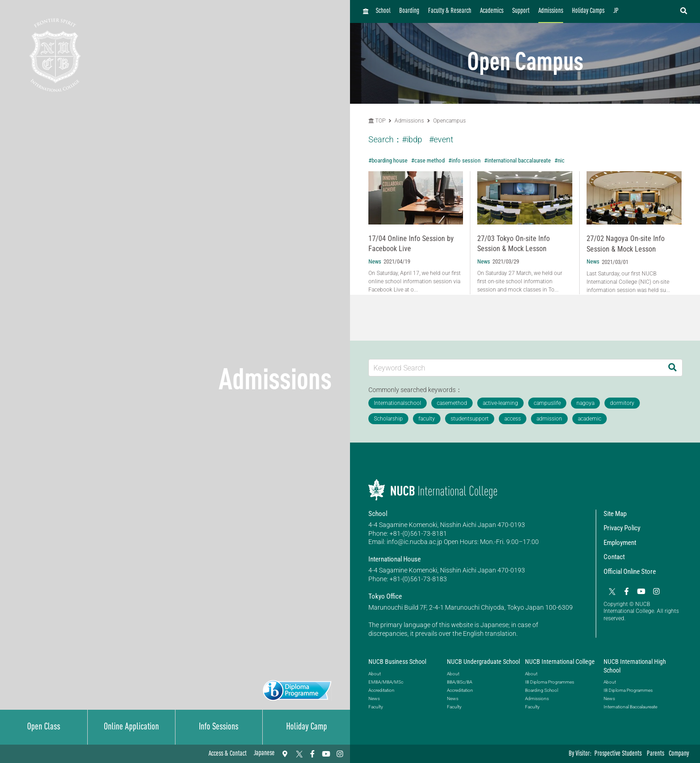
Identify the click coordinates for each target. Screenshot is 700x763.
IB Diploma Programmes (550, 682)
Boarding (409, 11)
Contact (614, 557)
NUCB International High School (635, 666)
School (383, 11)
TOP (377, 121)
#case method (428, 160)
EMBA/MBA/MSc (386, 682)
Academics (492, 11)
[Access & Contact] (285, 754)
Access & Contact (228, 754)
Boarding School (542, 690)
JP (616, 11)
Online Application (131, 727)
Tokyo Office (385, 596)
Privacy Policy (622, 528)
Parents (655, 754)
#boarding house (388, 160)
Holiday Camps (588, 11)
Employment (620, 543)
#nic (559, 160)
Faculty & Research (450, 11)
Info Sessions (219, 727)
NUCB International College (560, 662)
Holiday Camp (307, 727)
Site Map (615, 514)
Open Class (44, 727)
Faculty (376, 707)
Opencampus (449, 121)
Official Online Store (630, 572)
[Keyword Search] (516, 367)
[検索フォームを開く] (684, 11)
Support (521, 11)
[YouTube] (326, 754)
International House (395, 559)
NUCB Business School (397, 662)
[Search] (672, 367)
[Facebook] (312, 754)
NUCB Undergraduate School (483, 662)
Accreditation (381, 690)
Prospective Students (618, 754)
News (374, 698)
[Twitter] (299, 754)
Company (679, 754)
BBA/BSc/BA (460, 682)
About (375, 674)
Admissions (551, 11)
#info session (464, 160)
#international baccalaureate (517, 160)
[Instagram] (340, 754)
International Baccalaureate (630, 707)
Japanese (264, 754)
